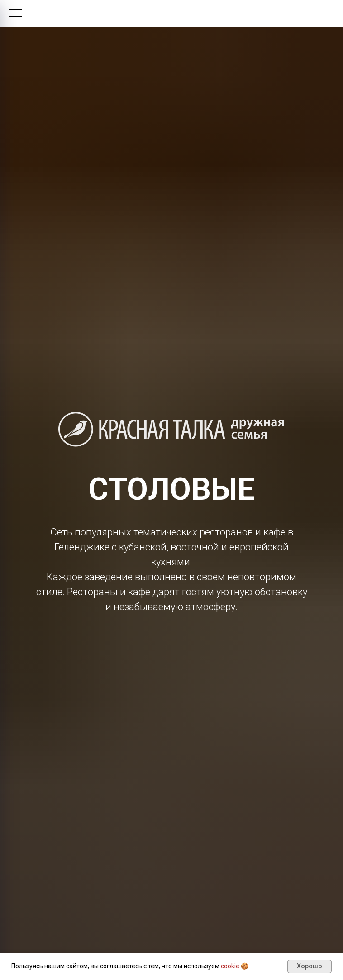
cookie (230, 966)
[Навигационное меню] (15, 14)
